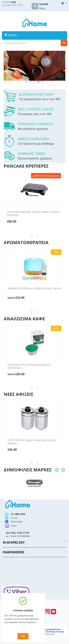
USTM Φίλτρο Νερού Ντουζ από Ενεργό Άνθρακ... (35, 442)
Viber (14, 526)
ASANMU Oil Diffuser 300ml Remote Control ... (36, 290)
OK (23, 636)
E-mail (14, 518)
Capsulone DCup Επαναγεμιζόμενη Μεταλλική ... (32, 366)
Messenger (17, 521)
